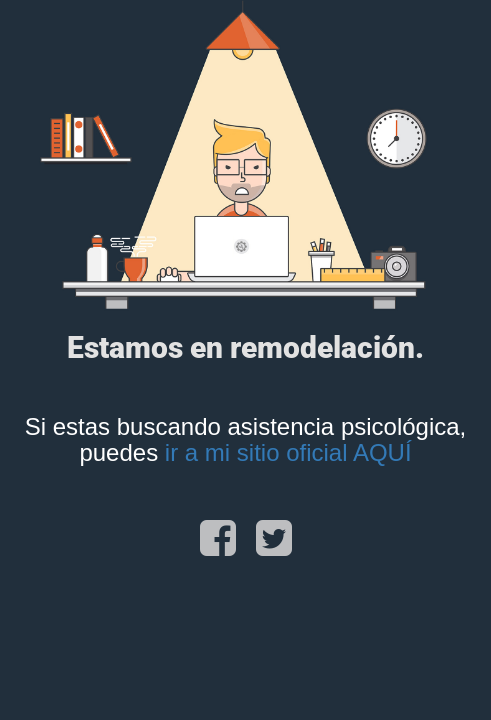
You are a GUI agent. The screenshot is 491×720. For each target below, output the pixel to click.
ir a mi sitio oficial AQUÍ (288, 452)
